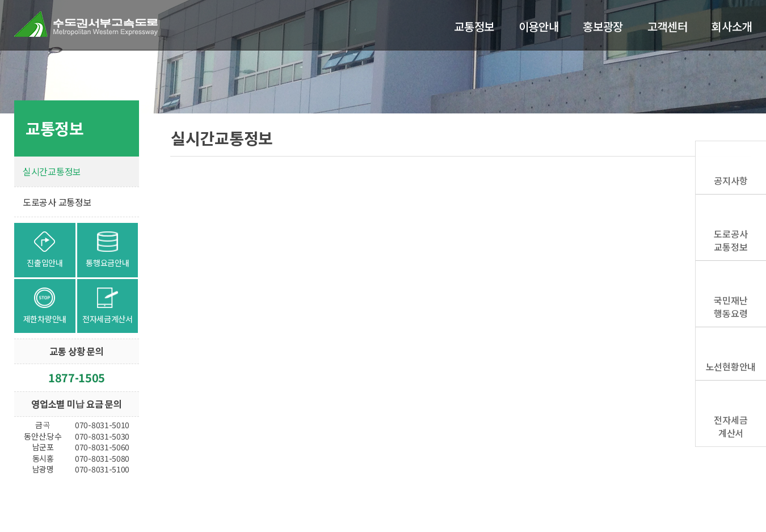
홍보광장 (603, 27)
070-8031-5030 (102, 436)
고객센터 (668, 27)
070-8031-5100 (102, 469)
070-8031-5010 (102, 425)
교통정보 (474, 27)
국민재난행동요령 (731, 306)
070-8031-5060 (102, 447)
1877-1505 (77, 377)
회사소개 (732, 27)
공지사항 (731, 180)
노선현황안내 (731, 366)
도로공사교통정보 (731, 240)
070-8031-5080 (102, 458)
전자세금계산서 (731, 426)
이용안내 (539, 27)
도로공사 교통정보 (57, 202)
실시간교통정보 (52, 171)
